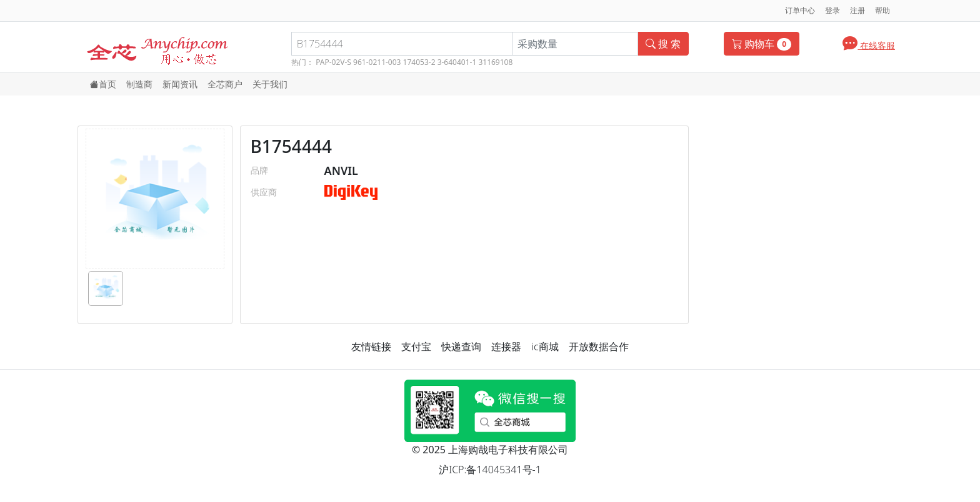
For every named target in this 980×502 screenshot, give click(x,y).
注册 (857, 10)
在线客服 (869, 43)
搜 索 (663, 44)
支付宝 (416, 347)
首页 (103, 84)
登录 (832, 10)
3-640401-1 (457, 62)
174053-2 (419, 62)
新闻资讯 (180, 84)
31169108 (495, 62)
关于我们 (270, 84)
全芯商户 (225, 84)
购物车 (762, 44)
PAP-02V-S (333, 62)
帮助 (882, 10)
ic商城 (545, 347)
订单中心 (800, 10)
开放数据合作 (599, 347)
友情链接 (371, 347)
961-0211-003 (377, 62)
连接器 (506, 347)
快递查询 (461, 347)
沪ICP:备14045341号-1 (490, 470)
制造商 (139, 84)
